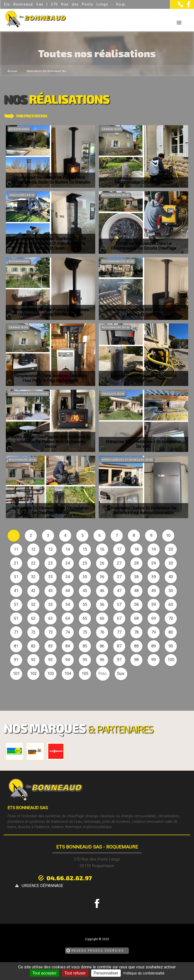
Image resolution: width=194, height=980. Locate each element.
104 (68, 674)
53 (51, 605)
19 (154, 549)
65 (85, 618)
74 (68, 632)
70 (171, 618)
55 (85, 605)
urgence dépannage (133, 878)
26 (102, 563)
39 (154, 577)
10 (168, 535)
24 (68, 563)
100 (171, 660)
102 (33, 674)
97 (119, 660)
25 (85, 563)
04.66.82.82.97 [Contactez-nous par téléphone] (65, 878)
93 (51, 660)
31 (16, 577)
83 (51, 646)
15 (85, 549)
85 (85, 646)
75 (85, 632)
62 (33, 618)
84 (68, 646)
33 (51, 577)
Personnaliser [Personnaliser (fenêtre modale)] (106, 973)
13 (51, 549)
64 (68, 618)
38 (136, 577)
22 (33, 563)
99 (154, 660)
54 (68, 605)
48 (136, 591)
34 (68, 577)
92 (33, 660)
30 (171, 563)
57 (119, 605)
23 (51, 563)
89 (154, 646)
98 (136, 660)
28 (136, 563)
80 (171, 632)
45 (85, 591)
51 (16, 605)
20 (171, 549)
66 (102, 618)
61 (16, 618)
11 (16, 549)
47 (119, 591)
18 (136, 549)
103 (51, 674)
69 (154, 618)
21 (16, 563)
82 (33, 646)
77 (119, 632)
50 (171, 591)
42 (33, 591)
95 (85, 660)
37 (119, 577)
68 (136, 618)
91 (16, 660)
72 (33, 632)
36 (102, 577)
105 (85, 674)
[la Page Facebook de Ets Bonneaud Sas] (187, 6)
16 (102, 549)
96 (102, 660)
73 (51, 632)
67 (119, 618)
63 (51, 618)
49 (154, 591)
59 (154, 605)
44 (68, 591)
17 (119, 549)
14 (68, 549)
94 (68, 660)
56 (102, 605)
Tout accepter (44, 973)
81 (16, 646)
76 (102, 632)
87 (119, 646)
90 (171, 646)
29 (154, 563)
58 (136, 605)
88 (136, 646)
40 (171, 577)
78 (136, 632)
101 (16, 674)
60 (171, 605)
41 (16, 591)
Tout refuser (75, 973)
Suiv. (121, 674)
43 (51, 591)
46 (102, 591)
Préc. (103, 674)
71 (16, 632)
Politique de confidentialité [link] (144, 973)
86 (102, 646)
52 (33, 605)
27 (119, 563)
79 (154, 632)
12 (33, 549)
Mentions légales (76, 959)
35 (85, 577)
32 (33, 577)
